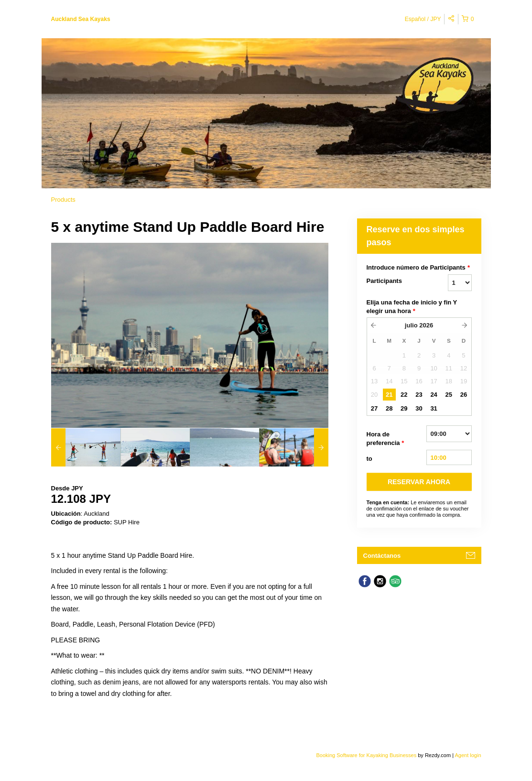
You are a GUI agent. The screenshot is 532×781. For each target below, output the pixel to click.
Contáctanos (382, 556)
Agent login (468, 755)
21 (389, 395)
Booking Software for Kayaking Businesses (367, 755)
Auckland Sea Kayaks (81, 19)
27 (374, 408)
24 (434, 395)
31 (434, 408)
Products (63, 200)
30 (419, 408)
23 (419, 395)
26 (464, 395)
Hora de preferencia (385, 439)
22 (404, 395)
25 (449, 395)
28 (389, 408)
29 (404, 408)
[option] (86, 447)
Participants (384, 281)
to (369, 459)
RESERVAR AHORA (419, 482)
